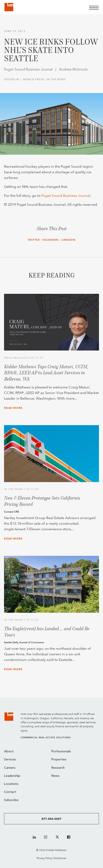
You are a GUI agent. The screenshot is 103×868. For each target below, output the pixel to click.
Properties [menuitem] (59, 760)
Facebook (51, 240)
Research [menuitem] (58, 768)
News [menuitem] (55, 776)
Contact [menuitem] (10, 792)
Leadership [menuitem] (12, 776)
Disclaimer (60, 858)
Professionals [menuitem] (61, 752)
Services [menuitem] (10, 760)
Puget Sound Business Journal (66, 196)
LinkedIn (68, 240)
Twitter (34, 240)
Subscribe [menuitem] (11, 800)
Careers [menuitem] (10, 768)
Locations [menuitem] (11, 784)
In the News (56, 79)
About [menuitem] (9, 752)
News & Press (34, 79)
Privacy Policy (45, 858)
